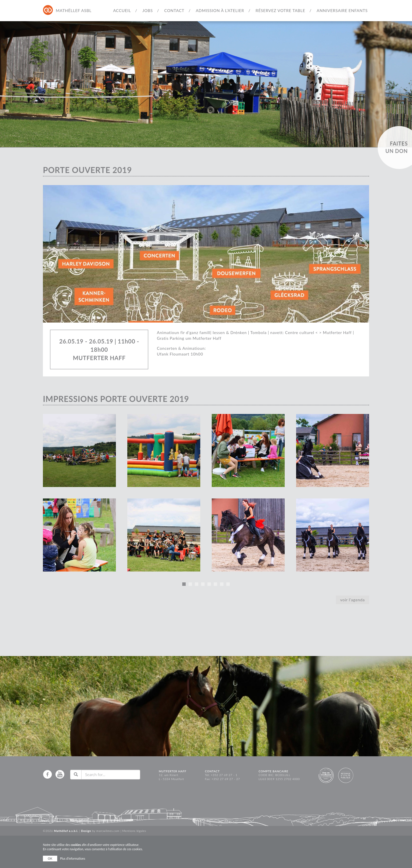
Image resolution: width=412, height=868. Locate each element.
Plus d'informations (73, 859)
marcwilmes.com (108, 831)
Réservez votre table (280, 10)
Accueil (122, 10)
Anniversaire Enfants (342, 10)
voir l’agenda (352, 600)
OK (50, 859)
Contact (174, 10)
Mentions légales (134, 831)
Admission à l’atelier (220, 10)
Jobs (148, 10)
